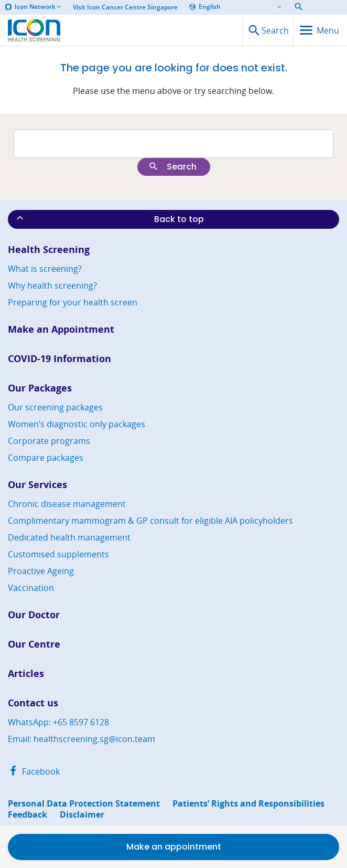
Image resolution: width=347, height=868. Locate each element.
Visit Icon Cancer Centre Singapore (125, 7)
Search (172, 167)
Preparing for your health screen (73, 302)
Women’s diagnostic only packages (77, 424)
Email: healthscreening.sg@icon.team (82, 739)
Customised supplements (58, 554)
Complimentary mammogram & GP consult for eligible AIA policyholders (150, 521)
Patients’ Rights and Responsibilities (248, 804)
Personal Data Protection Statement (84, 804)
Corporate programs (49, 441)
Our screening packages (55, 407)
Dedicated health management (69, 537)
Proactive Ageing (41, 571)
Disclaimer (82, 815)
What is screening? (45, 269)
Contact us (33, 703)
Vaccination (31, 588)
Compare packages (46, 458)
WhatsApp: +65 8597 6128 (58, 722)
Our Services (37, 485)
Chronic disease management (67, 504)
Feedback (28, 815)
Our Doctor (34, 615)
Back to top (109, 219)
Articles (26, 674)
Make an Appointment (61, 329)
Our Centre (34, 644)
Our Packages (40, 388)
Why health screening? (52, 285)
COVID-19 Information (59, 359)
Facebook (34, 771)
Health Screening (49, 250)
